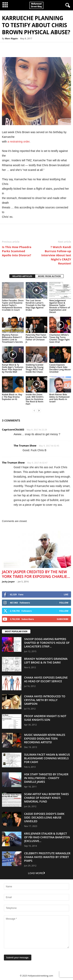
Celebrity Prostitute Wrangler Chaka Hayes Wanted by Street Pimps (47, 857)
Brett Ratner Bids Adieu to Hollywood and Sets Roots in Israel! (59, 398)
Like (66, 594)
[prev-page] (34, 410)
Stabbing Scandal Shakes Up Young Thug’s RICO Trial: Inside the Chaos (35, 368)
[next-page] (39, 410)
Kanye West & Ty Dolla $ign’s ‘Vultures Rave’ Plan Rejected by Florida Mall (13, 368)
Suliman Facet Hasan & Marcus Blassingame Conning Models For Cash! (47, 758)
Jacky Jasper (8, 581)
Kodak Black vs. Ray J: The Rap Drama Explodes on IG (12, 397)
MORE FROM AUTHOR (49, 276)
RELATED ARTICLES (22, 276)
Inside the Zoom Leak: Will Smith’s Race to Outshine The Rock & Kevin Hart (35, 399)
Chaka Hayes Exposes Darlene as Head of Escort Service (46, 679)
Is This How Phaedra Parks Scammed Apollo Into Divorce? (17, 251)
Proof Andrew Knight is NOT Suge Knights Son (45, 718)
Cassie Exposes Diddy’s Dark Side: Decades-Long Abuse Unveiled (60, 368)
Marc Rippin (11, 38)
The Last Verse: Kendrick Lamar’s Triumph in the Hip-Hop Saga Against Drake (36, 305)
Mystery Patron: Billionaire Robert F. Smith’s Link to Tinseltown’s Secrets (12, 338)
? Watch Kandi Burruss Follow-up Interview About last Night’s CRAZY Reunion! (56, 255)
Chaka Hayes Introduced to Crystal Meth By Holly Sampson (45, 700)
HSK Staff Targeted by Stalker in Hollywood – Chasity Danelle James (46, 778)
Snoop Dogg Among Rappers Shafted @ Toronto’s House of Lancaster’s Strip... (47, 643)
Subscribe (63, 619)
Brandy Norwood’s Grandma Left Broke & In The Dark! (46, 661)
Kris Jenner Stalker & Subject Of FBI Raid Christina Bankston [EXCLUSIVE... (47, 837)
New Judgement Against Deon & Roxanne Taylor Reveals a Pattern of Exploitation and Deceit (60, 306)
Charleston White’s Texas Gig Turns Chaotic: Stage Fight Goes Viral (59, 338)
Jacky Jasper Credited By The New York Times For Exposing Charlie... (36, 574)
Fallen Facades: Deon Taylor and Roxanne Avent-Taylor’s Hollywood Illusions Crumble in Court (13, 305)
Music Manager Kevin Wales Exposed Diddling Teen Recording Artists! (45, 738)
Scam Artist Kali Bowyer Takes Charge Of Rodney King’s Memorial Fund (46, 798)
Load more (36, 873)
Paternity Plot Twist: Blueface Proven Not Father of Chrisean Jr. (36, 338)
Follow (64, 603)
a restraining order (19, 142)
